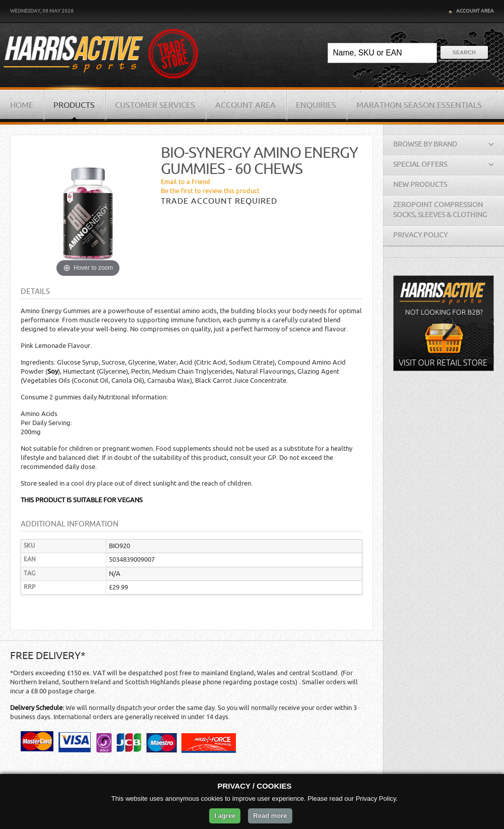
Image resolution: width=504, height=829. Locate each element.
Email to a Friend (185, 182)
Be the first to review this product (210, 191)
